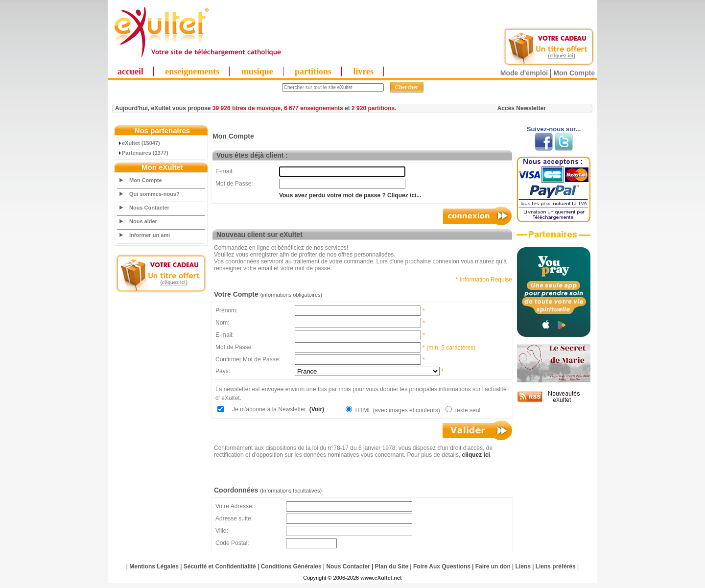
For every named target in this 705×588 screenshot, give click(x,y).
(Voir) (316, 409)
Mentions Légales (154, 566)
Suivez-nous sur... (554, 129)
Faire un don (493, 566)
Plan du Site (392, 566)
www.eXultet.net (381, 578)
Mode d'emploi (524, 73)
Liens (523, 566)
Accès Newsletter (522, 108)
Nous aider (143, 221)
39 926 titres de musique (247, 108)
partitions (313, 71)
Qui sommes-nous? (154, 194)
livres (363, 71)
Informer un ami (150, 235)
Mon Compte (574, 73)
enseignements (192, 71)
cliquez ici (476, 455)
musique (257, 71)
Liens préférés (556, 566)
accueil (130, 71)
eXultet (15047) (139, 143)
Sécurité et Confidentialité (220, 566)
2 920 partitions (373, 108)
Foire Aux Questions (442, 566)
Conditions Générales (291, 566)
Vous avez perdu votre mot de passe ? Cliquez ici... (350, 195)
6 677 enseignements (314, 108)
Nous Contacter (149, 208)
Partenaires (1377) (143, 153)
